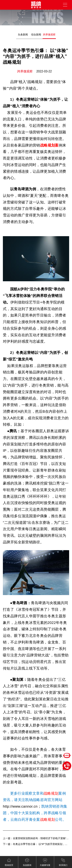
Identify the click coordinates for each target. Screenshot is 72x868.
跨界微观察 (49, 35)
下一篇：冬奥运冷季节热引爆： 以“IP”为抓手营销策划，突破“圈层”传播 (36, 844)
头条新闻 (23, 35)
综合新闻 (36, 35)
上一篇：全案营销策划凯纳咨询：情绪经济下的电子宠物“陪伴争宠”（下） (36, 838)
